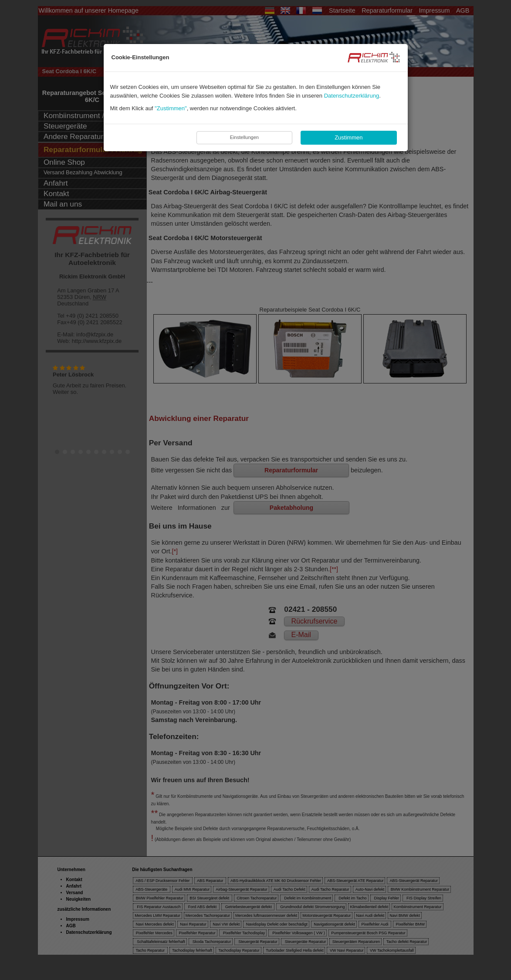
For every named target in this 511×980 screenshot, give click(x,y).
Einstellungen (244, 137)
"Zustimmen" (171, 108)
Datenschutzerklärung (352, 96)
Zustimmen (349, 137)
